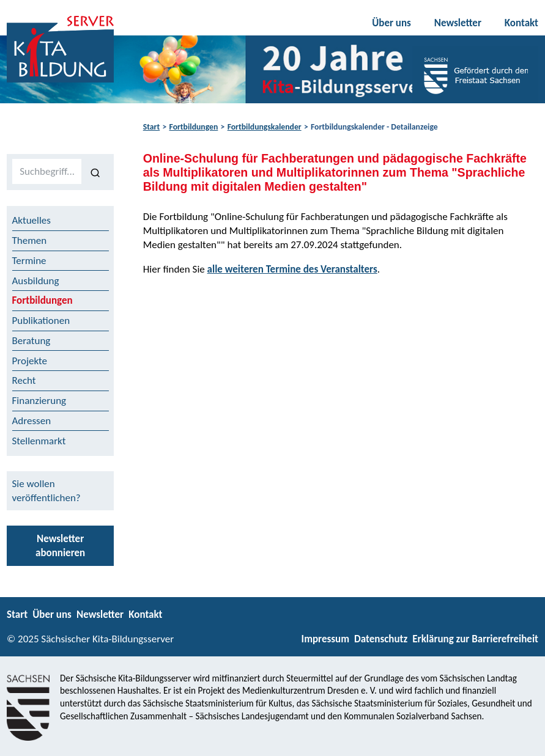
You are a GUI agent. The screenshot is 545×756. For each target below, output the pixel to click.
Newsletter (458, 23)
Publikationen (41, 321)
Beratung (32, 341)
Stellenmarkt (39, 441)
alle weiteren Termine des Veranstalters (292, 269)
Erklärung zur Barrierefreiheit (475, 639)
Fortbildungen (194, 127)
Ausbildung (36, 281)
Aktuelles (32, 220)
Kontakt (521, 23)
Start (151, 127)
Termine (29, 261)
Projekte (30, 361)
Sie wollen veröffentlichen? (46, 491)
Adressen (32, 421)
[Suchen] (95, 172)
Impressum (325, 639)
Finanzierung (39, 401)
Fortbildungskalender (265, 127)
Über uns (391, 23)
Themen (30, 240)
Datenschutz (381, 639)
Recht (24, 380)
